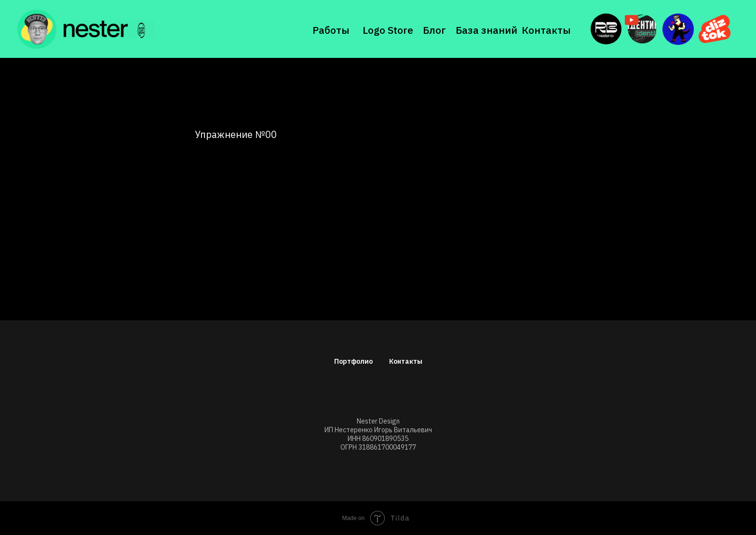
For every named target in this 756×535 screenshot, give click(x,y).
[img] (108, 29)
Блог (434, 30)
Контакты (546, 30)
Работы (331, 30)
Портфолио (353, 361)
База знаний (486, 30)
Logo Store (388, 30)
